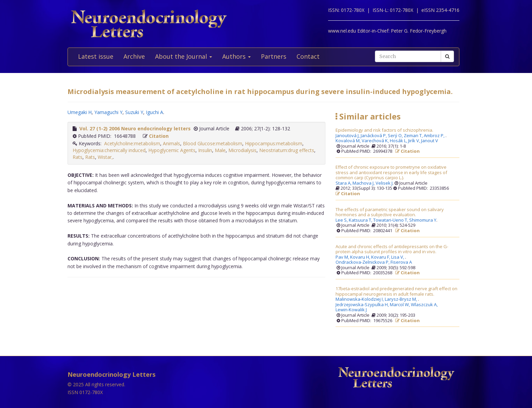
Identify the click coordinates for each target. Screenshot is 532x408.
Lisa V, (398, 257)
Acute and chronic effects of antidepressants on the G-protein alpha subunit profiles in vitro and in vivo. (392, 249)
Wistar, (105, 157)
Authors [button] (236, 56)
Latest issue (96, 56)
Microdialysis (242, 150)
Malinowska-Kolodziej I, (360, 299)
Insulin (205, 150)
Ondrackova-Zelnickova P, (363, 262)
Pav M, (343, 257)
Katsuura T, (361, 220)
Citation (159, 136)
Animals (172, 143)
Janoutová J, (348, 136)
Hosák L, (399, 141)
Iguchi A (155, 112)
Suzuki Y (134, 112)
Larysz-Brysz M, (401, 299)
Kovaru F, (381, 257)
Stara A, (344, 183)
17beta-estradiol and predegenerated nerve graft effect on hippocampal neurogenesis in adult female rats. (396, 291)
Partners (274, 56)
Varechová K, (376, 141)
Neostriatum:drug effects (287, 150)
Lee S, (342, 220)
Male (220, 150)
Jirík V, (415, 141)
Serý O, (396, 136)
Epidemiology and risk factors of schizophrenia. (384, 130)
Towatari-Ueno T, (391, 220)
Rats (78, 157)
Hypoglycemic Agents (172, 150)
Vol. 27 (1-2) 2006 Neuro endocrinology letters (135, 128)
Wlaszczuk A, (425, 305)
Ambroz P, (435, 136)
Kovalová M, (349, 141)
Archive (134, 56)
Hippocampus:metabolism (274, 143)
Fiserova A (401, 262)
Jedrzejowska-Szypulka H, (363, 305)
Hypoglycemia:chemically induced (109, 150)
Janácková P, (374, 136)
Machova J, (364, 183)
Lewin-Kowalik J (351, 310)
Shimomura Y (423, 220)
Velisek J (384, 183)
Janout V (430, 141)
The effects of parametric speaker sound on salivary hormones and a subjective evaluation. (390, 212)
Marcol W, (400, 305)
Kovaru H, (361, 257)
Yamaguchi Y (108, 112)
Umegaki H (80, 112)
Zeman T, (414, 136)
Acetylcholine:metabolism (132, 143)
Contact (308, 56)
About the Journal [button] (184, 56)
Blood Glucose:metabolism (213, 143)
